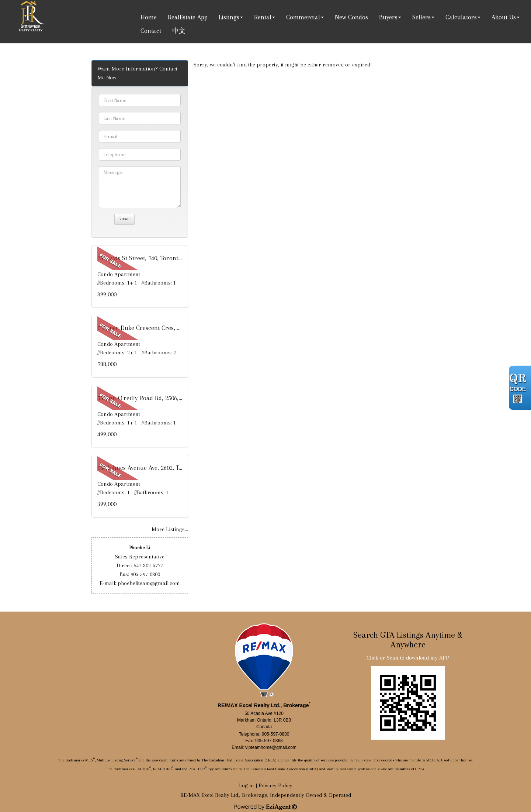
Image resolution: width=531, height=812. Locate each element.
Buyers (388, 17)
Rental (263, 17)
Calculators (461, 17)
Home (149, 17)
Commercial (303, 17)
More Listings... (170, 529)
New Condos (351, 17)
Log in (247, 785)
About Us (504, 17)
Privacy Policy (275, 785)
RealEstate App (188, 17)
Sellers (421, 17)
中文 (179, 31)
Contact (151, 31)
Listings (229, 17)
